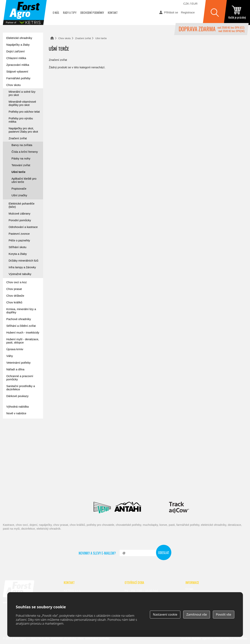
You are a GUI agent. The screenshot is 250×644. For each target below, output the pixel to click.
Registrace (188, 12)
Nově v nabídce (16, 413)
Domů (52, 38)
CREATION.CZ (224, 638)
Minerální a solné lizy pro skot (22, 93)
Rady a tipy (70, 12)
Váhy (10, 356)
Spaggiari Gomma (121, 490)
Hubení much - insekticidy (23, 332)
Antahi (128, 508)
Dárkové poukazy (17, 396)
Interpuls (76, 490)
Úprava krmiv (15, 349)
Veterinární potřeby (18, 363)
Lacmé (74, 508)
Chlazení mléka (16, 58)
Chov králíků (14, 302)
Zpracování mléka (18, 65)
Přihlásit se (171, 12)
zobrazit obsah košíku (237, 12)
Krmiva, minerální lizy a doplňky (21, 311)
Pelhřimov (241, 638)
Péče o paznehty (19, 240)
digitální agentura (202, 638)
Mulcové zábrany (19, 213)
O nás (56, 12)
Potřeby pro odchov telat (24, 112)
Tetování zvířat (21, 165)
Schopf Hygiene (176, 490)
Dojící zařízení (16, 51)
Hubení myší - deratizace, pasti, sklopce (23, 341)
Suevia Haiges (217, 490)
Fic (199, 490)
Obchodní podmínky (92, 12)
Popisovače (19, 189)
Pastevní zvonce (19, 234)
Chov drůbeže (15, 296)
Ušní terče (18, 172)
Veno (102, 508)
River (148, 490)
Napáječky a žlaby (18, 45)
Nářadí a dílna (15, 369)
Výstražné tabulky (20, 274)
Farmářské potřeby (18, 78)
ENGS (179, 508)
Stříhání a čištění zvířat (21, 326)
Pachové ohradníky (19, 319)
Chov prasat (14, 289)
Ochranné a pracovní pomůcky (20, 378)
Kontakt (113, 12)
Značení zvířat (83, 38)
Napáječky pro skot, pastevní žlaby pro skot (23, 130)
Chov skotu (65, 38)
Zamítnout (196, 614)
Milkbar (155, 508)
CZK (186, 4)
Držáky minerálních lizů (23, 260)
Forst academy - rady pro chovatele (20, 433)
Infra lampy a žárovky (22, 267)
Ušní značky (19, 195)
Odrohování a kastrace (23, 227)
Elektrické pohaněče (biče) (22, 205)
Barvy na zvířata (22, 145)
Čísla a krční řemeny (25, 152)
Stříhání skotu (18, 247)
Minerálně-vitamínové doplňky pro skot (22, 103)
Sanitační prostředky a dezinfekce (21, 388)
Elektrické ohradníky (19, 38)
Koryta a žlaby (18, 254)
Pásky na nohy (21, 158)
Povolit (224, 614)
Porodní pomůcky (20, 220)
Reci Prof (32, 490)
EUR (194, 4)
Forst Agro (20, 638)
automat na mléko (20, 455)
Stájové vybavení (17, 71)
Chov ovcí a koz (17, 282)
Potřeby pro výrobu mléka (21, 120)
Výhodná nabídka (18, 407)
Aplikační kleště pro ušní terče (24, 180)
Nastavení (165, 614)
